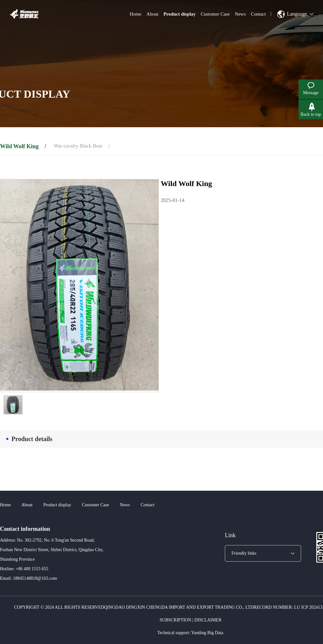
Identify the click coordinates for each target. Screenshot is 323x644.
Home (135, 14)
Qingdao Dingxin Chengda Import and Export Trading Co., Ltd (179, 607)
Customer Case (215, 14)
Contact (258, 14)
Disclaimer (208, 620)
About (152, 14)
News (240, 14)
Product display (180, 14)
